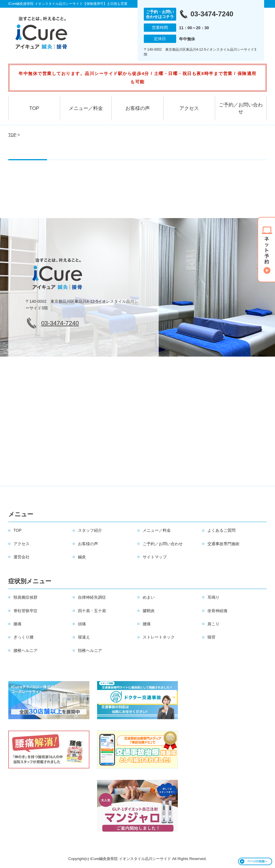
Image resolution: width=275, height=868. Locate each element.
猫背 (211, 637)
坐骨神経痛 (217, 611)
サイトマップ (155, 557)
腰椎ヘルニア (25, 650)
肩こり (213, 624)
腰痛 (147, 624)
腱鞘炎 (149, 611)
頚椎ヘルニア (90, 650)
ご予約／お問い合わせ (241, 108)
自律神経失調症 (92, 597)
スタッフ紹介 (90, 530)
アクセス (189, 108)
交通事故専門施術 (223, 544)
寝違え (84, 637)
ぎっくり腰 (23, 637)
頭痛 (82, 624)
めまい (149, 597)
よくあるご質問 (221, 530)
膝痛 (17, 624)
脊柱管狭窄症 (25, 611)
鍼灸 (82, 557)
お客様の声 (138, 108)
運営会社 (21, 557)
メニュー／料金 (86, 108)
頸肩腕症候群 (25, 597)
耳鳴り (213, 597)
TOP (34, 108)
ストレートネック (159, 637)
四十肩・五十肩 (92, 611)
